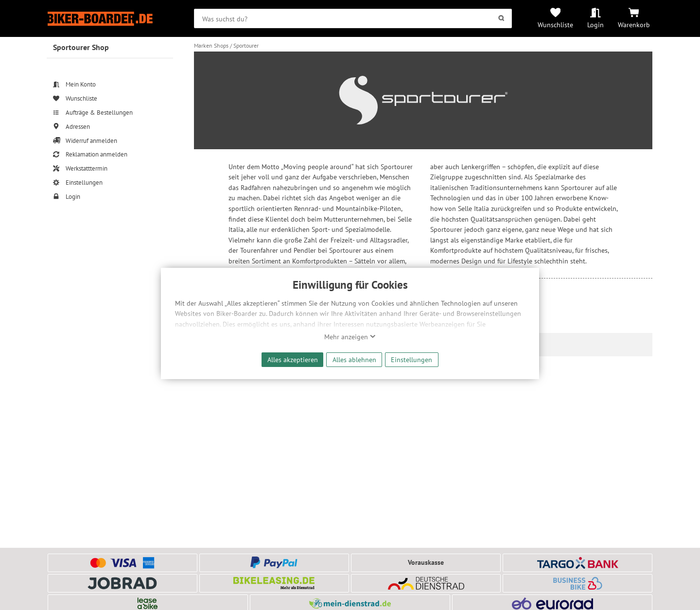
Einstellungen (411, 359)
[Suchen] (501, 18)
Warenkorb (634, 25)
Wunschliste (555, 25)
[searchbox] (353, 18)
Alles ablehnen (354, 359)
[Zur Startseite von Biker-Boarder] (110, 19)
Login (595, 25)
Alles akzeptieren (293, 359)
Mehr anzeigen (350, 337)
